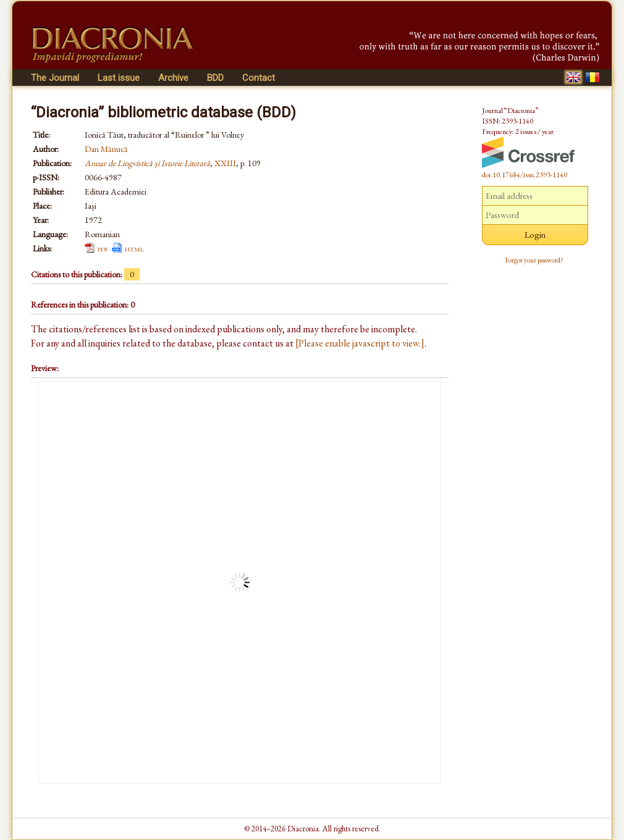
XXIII (225, 163)
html (134, 248)
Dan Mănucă (106, 149)
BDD (215, 78)
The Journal (55, 78)
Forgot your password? (534, 260)
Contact (259, 78)
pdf (103, 248)
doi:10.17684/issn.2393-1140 (525, 175)
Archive (173, 78)
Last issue (119, 78)
